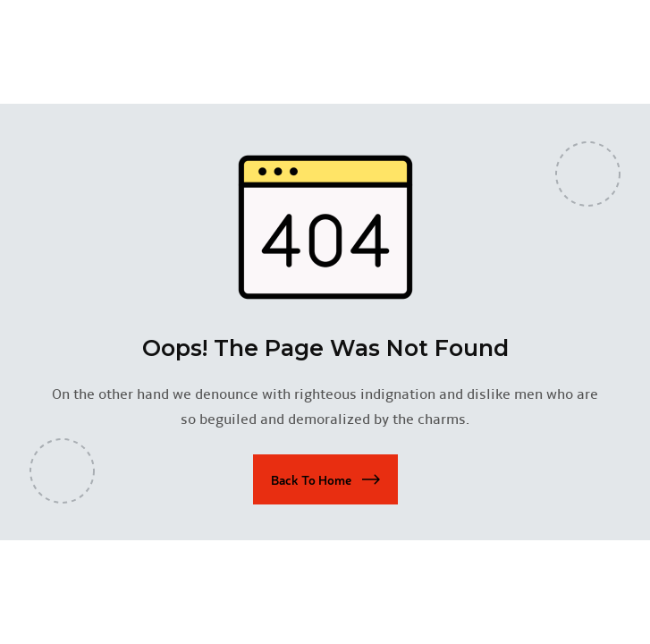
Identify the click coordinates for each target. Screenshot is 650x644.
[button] (325, 479)
